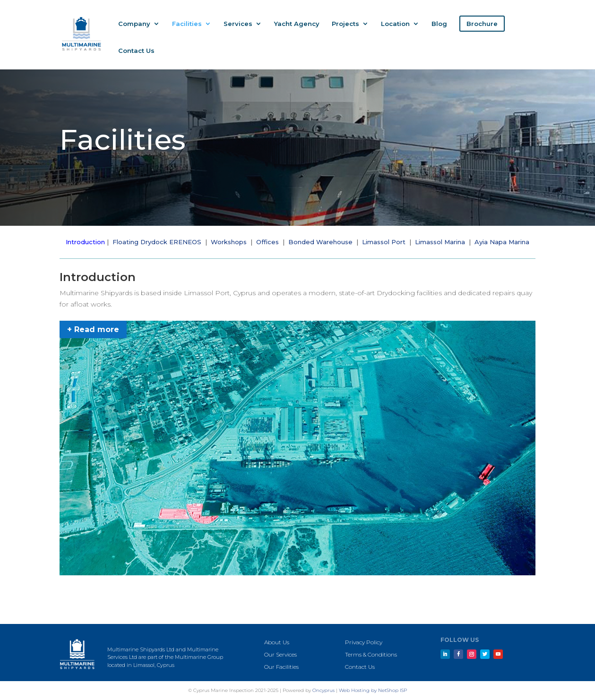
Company (134, 24)
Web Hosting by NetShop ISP (373, 690)
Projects (345, 24)
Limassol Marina (440, 242)
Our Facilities (281, 667)
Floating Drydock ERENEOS (157, 242)
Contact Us (136, 51)
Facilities (187, 24)
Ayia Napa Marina (502, 242)
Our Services (280, 654)
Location (395, 24)
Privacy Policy (364, 642)
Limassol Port (384, 242)
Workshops (229, 242)
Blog (439, 24)
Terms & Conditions (371, 654)
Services (238, 24)
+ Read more (93, 329)
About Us (277, 642)
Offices (267, 242)
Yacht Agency (297, 24)
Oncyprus (323, 690)
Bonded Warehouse (320, 242)
